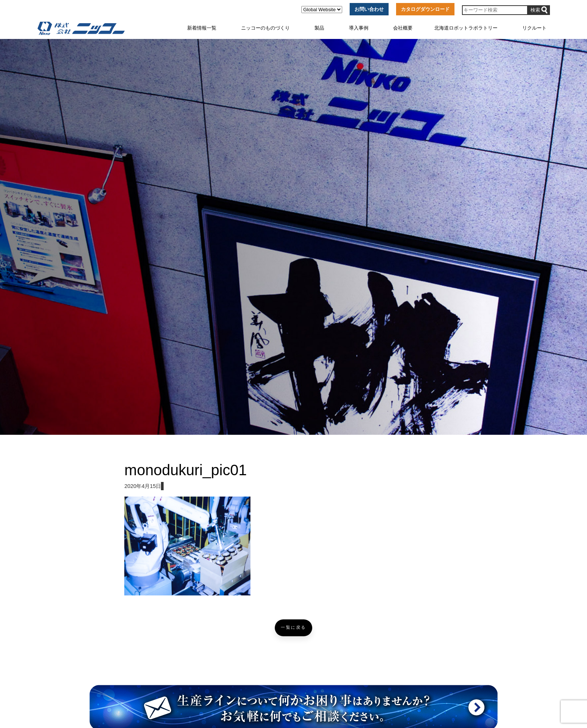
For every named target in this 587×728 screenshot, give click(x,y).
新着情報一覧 (202, 28)
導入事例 (359, 28)
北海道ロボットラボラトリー (466, 28)
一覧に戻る (293, 627)
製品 (319, 28)
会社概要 (403, 28)
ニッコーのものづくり (265, 28)
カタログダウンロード (425, 9)
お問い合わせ (369, 9)
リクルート (534, 28)
